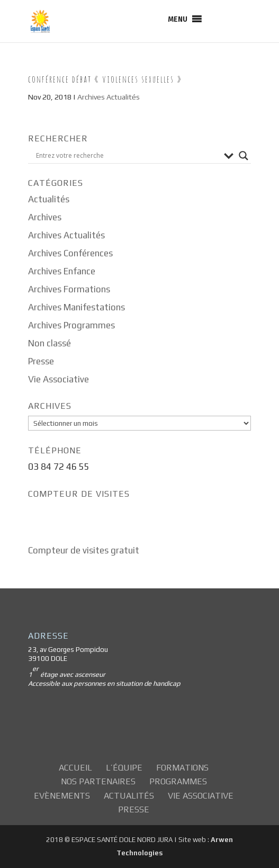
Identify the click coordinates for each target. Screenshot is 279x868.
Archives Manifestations (76, 307)
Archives (45, 217)
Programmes (178, 781)
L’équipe (124, 768)
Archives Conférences (70, 253)
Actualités (49, 199)
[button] (178, 19)
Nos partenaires (98, 781)
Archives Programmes (71, 325)
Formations (182, 768)
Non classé (49, 343)
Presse (41, 361)
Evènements (62, 796)
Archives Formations (69, 289)
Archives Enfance (62, 271)
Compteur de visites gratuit (84, 550)
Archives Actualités (109, 97)
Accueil (75, 768)
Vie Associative (58, 379)
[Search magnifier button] (244, 156)
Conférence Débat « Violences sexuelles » (105, 79)
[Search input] (128, 156)
